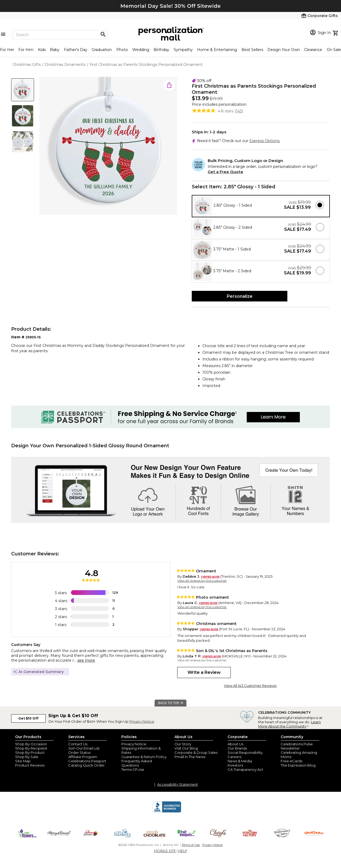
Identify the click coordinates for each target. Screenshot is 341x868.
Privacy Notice (142, 721)
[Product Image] (108, 146)
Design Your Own (284, 50)
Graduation (102, 50)
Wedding (141, 50)
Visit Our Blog (186, 748)
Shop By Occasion (31, 744)
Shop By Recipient (31, 748)
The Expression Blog (298, 765)
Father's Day (76, 50)
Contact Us (78, 744)
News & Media (240, 761)
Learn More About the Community (289, 724)
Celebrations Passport (87, 761)
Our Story (183, 744)
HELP (183, 851)
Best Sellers (252, 50)
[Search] (60, 35)
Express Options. (265, 141)
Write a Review (204, 672)
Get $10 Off (28, 718)
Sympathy (183, 50)
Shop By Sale (27, 757)
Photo (122, 50)
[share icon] (169, 85)
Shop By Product (30, 752)
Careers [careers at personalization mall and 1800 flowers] (235, 757)
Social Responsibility (245, 752)
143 (239, 111)
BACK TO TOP (171, 703)
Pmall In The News (190, 757)
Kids (42, 50)
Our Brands (237, 748)
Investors (235, 765)
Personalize (240, 296)
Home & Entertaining (217, 50)
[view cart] (336, 32)
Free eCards (291, 761)
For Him (26, 50)
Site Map (23, 761)
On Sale (334, 50)
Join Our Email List (84, 748)
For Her (7, 50)
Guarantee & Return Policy (144, 757)
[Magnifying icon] (103, 35)
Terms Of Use (133, 769)
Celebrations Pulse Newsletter (297, 746)
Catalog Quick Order (86, 765)
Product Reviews (30, 765)
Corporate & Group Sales (196, 752)
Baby (55, 50)
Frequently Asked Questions (137, 763)
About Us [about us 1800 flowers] (235, 744)
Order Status (79, 752)
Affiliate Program (83, 757)
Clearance (313, 50)
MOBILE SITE (165, 851)
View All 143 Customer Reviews (250, 686)
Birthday (161, 50)
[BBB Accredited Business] (167, 812)
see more (86, 660)
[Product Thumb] (23, 90)
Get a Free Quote (225, 172)
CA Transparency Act (245, 769)
